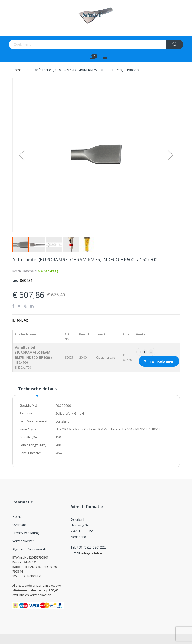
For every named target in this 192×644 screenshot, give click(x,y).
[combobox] (64, 44)
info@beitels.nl (92, 553)
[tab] (37, 390)
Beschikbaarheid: (25, 271)
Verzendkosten (24, 541)
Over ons (19, 525)
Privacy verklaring (25, 533)
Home (17, 70)
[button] (22, 155)
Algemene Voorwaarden (30, 549)
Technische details (37, 389)
